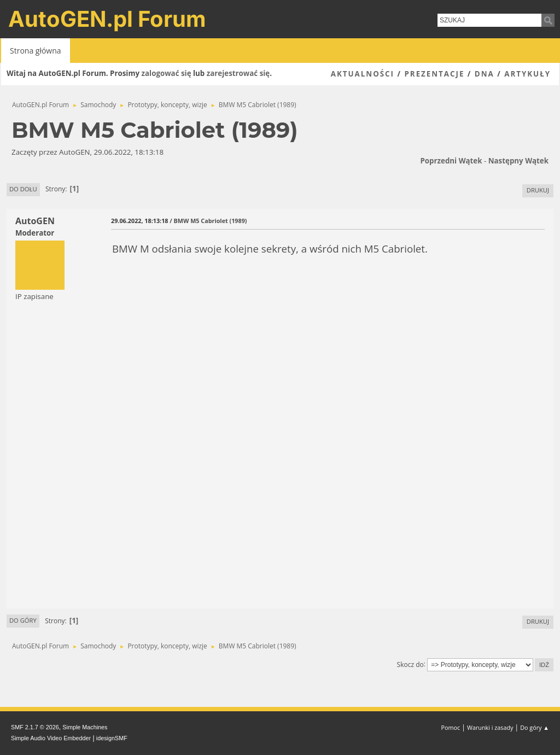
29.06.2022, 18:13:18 (139, 221)
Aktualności (363, 74)
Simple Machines (85, 727)
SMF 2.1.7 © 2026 (35, 727)
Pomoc (451, 727)
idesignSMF (112, 738)
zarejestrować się (238, 73)
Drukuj (538, 190)
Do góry (23, 620)
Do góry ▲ (535, 727)
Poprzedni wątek (451, 161)
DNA (485, 74)
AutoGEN (35, 221)
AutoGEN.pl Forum (107, 19)
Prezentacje (434, 74)
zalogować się (167, 73)
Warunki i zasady (490, 727)
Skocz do (410, 664)
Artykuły (527, 74)
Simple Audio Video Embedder (51, 738)
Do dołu (23, 189)
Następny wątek (518, 161)
